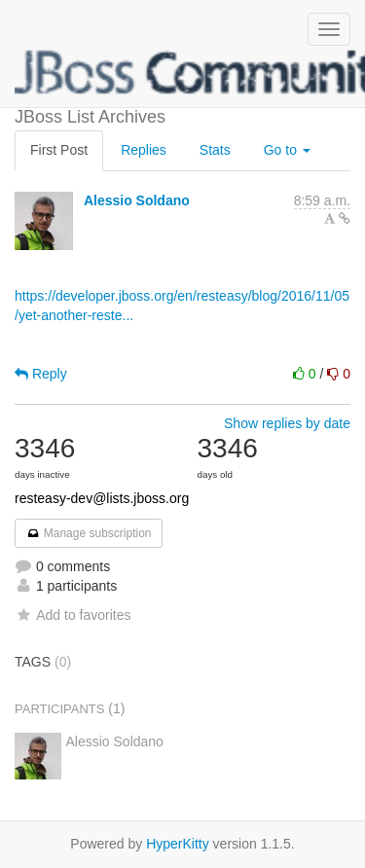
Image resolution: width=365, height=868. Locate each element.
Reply (41, 374)
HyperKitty (178, 844)
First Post (59, 150)
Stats (215, 150)
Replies (144, 150)
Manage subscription (89, 533)
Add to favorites (73, 615)
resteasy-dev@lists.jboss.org (102, 498)
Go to (287, 150)
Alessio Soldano (137, 200)
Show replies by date (287, 423)
